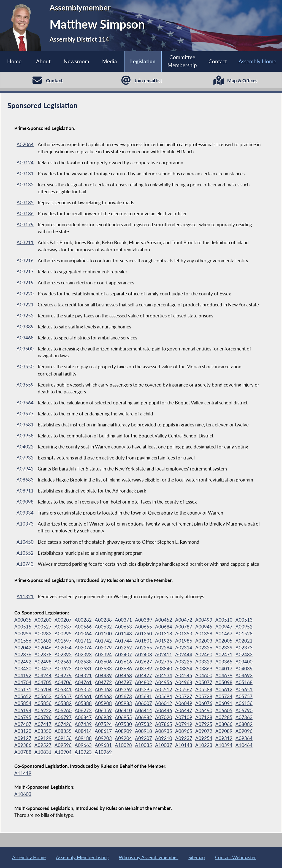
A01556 (23, 641)
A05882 (63, 703)
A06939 (103, 717)
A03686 (123, 669)
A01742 (103, 641)
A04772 (103, 682)
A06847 (83, 717)
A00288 (103, 620)
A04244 (43, 675)
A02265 (143, 648)
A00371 (123, 620)
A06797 (63, 717)
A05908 (103, 703)
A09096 (244, 731)
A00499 (204, 620)
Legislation (143, 61)
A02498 (43, 662)
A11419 (23, 773)
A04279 (63, 675)
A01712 (83, 641)
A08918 (143, 731)
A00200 (43, 620)
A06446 (164, 710)
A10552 (25, 553)
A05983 (123, 703)
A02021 (244, 641)
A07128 (204, 717)
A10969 (103, 752)
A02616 (123, 662)
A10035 (143, 745)
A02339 (224, 648)
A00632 (103, 627)
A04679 (224, 675)
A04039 (244, 669)
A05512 (164, 689)
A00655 (143, 627)
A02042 (23, 648)
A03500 (25, 349)
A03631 (83, 669)
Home (14, 61)
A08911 (25, 491)
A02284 (164, 648)
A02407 (123, 655)
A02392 (63, 655)
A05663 (103, 696)
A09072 (204, 731)
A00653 (123, 627)
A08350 (43, 731)
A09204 (123, 738)
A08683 (25, 480)
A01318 (164, 634)
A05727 (184, 696)
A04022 (25, 447)
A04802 (143, 682)
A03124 (25, 163)
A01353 (184, 634)
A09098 (25, 502)
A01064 (83, 634)
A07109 (184, 717)
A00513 (244, 620)
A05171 (23, 689)
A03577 (25, 414)
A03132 (25, 185)
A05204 (43, 689)
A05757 (244, 696)
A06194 (23, 710)
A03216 (25, 261)
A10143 (184, 745)
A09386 (23, 745)
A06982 (143, 717)
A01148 (123, 634)
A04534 (164, 675)
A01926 (164, 641)
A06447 (184, 710)
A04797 (123, 682)
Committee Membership (182, 61)
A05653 (43, 696)
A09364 (244, 738)
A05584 (204, 689)
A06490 (204, 710)
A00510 (224, 620)
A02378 (43, 655)
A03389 (25, 327)
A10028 (123, 745)
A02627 (143, 662)
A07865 (164, 724)
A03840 (164, 669)
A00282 (83, 620)
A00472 (184, 620)
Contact (218, 61)
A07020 (164, 717)
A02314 (184, 648)
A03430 (23, 669)
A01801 (143, 641)
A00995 (63, 634)
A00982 (43, 634)
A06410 (123, 710)
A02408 (143, 655)
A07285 (224, 717)
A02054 (63, 648)
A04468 (123, 675)
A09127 (23, 738)
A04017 (224, 669)
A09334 (25, 513)
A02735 (164, 662)
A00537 (63, 627)
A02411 (164, 655)
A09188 (83, 738)
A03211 (25, 242)
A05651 (244, 689)
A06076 (204, 703)
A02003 (204, 641)
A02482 (244, 655)
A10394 (224, 745)
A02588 (83, 662)
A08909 (123, 731)
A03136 (25, 213)
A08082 (244, 724)
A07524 (103, 724)
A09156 (63, 738)
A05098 (224, 682)
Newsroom (76, 61)
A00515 (23, 627)
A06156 (244, 703)
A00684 (164, 627)
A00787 (184, 627)
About (43, 61)
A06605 (224, 710)
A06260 (63, 710)
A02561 (63, 662)
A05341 (63, 689)
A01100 (103, 634)
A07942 (25, 469)
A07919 (184, 724)
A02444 (184, 655)
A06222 (43, 710)
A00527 (43, 627)
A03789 (143, 669)
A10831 (43, 752)
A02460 (204, 655)
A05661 (83, 696)
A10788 (23, 752)
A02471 (224, 655)
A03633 (103, 669)
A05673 (123, 696)
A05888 (83, 703)
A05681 (143, 696)
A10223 (204, 745)
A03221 (25, 305)
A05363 (103, 689)
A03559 (25, 385)
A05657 (63, 696)
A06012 (164, 703)
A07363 (244, 717)
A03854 (184, 669)
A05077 (204, 682)
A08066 (224, 724)
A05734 (224, 696)
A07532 (143, 724)
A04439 (103, 675)
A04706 (63, 682)
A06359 (103, 710)
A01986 (184, 641)
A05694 (164, 696)
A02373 (244, 648)
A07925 (204, 724)
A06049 (184, 703)
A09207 (143, 738)
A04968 (184, 682)
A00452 (164, 620)
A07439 (83, 724)
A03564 (25, 403)
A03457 (43, 669)
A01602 (43, 641)
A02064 (25, 144)
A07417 (43, 724)
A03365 (224, 662)
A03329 (204, 662)
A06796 (43, 717)
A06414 (143, 710)
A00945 (204, 627)
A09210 (164, 738)
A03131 (25, 174)
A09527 (43, 745)
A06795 (23, 717)
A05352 (83, 689)
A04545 (184, 675)
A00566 (83, 627)
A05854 (23, 703)
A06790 (244, 710)
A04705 (43, 682)
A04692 (244, 675)
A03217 (25, 272)
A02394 (103, 655)
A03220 (25, 294)
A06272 (83, 710)
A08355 (63, 731)
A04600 (204, 675)
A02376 (23, 655)
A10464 (244, 745)
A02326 (204, 648)
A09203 (103, 738)
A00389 (143, 620)
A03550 (25, 367)
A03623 (63, 669)
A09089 (224, 731)
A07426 (63, 724)
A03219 (25, 283)
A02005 (224, 641)
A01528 (244, 634)
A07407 (23, 724)
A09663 (83, 745)
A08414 (83, 731)
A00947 (224, 627)
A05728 (204, 696)
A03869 (204, 669)
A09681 (103, 745)
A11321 (25, 596)
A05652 (23, 696)
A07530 (123, 724)
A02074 (83, 648)
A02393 (83, 655)
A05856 (43, 703)
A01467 (224, 634)
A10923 (83, 752)
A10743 (25, 564)
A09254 (204, 738)
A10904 (63, 752)
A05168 (244, 682)
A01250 (143, 634)
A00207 (63, 620)
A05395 (143, 689)
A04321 (83, 675)
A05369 (123, 689)
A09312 (224, 738)
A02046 (43, 648)
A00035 (23, 620)
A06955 (123, 717)
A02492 (23, 662)
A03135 (25, 202)
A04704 (23, 682)
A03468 (25, 338)
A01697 (63, 641)
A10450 (25, 542)
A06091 (224, 703)
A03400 (244, 662)
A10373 (25, 524)
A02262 (123, 648)
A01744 (123, 641)
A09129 (43, 738)
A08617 (103, 731)
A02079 (103, 648)
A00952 (244, 627)
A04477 (143, 675)
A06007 (143, 703)
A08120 (23, 731)
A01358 (204, 634)
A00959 (23, 634)
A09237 (184, 738)
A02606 (103, 662)
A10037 (164, 745)
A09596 (63, 745)
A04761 (83, 682)
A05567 (184, 689)
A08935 (164, 731)
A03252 (25, 316)
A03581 (25, 425)
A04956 (164, 682)
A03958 (25, 436)
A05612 (224, 689)
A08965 (184, 731)
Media (109, 61)
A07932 (25, 458)
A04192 (23, 675)
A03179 (25, 225)
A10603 (23, 794)
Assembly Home (257, 61)
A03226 (184, 662)
